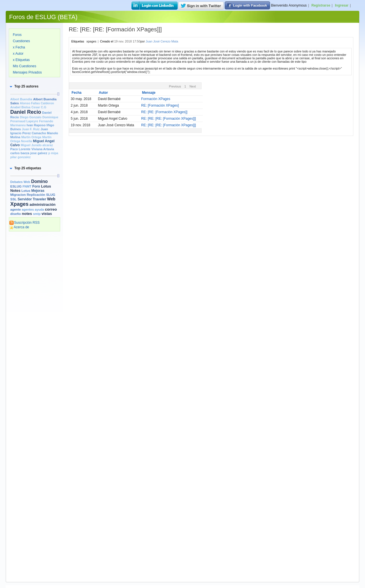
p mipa (53, 153)
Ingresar (342, 5)
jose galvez (39, 153)
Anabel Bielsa (20, 107)
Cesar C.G (39, 107)
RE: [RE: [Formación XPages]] (164, 112)
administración (42, 205)
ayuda (39, 209)
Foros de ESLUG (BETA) (43, 17)
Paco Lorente (20, 149)
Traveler (39, 199)
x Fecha (19, 47)
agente (16, 209)
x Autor (18, 54)
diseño (16, 214)
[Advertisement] (35, 321)
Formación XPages (156, 99)
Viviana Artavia (43, 149)
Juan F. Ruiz (31, 129)
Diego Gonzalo (31, 117)
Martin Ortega (31, 137)
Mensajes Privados (27, 72)
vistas (47, 214)
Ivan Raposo (36, 125)
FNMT (27, 186)
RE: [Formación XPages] (160, 105)
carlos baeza (20, 153)
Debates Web (20, 182)
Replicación (36, 195)
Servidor (25, 199)
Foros (17, 35)
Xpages (19, 204)
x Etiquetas (21, 60)
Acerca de (19, 227)
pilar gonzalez (20, 157)
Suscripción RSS (24, 223)
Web (51, 199)
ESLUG (16, 186)
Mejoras (38, 191)
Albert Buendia (21, 99)
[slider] (58, 94)
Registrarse (321, 5)
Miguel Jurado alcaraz (37, 145)
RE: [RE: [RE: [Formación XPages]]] (169, 119)
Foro (36, 186)
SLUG (51, 195)
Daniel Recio (26, 112)
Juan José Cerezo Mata (162, 41)
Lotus (26, 191)
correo (51, 209)
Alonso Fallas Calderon (37, 103)
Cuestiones (21, 41)
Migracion (18, 195)
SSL (13, 199)
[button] (24, 86)
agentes (28, 209)
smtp (37, 214)
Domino (39, 181)
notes (27, 214)
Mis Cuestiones (25, 66)
